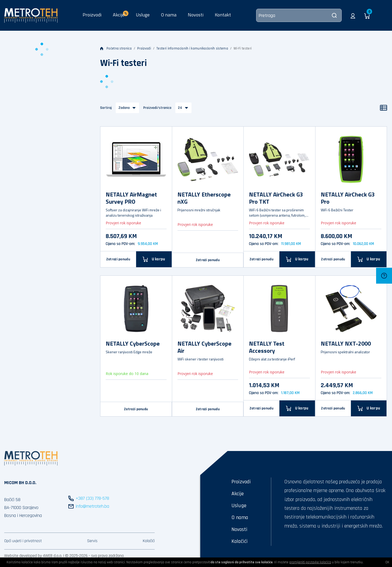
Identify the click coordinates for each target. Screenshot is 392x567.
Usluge (143, 15)
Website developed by (23, 556)
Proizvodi (92, 15)
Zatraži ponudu (118, 259)
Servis (92, 541)
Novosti (196, 15)
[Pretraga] (299, 15)
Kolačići (149, 541)
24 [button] (180, 108)
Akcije (238, 494)
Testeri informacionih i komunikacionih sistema (192, 48)
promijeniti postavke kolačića (310, 562)
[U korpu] (154, 259)
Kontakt (223, 15)
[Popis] (384, 108)
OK (387, 562)
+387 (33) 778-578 (92, 498)
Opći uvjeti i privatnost (23, 541)
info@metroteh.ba (92, 506)
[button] (353, 15)
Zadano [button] (124, 108)
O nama (169, 15)
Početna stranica (116, 48)
